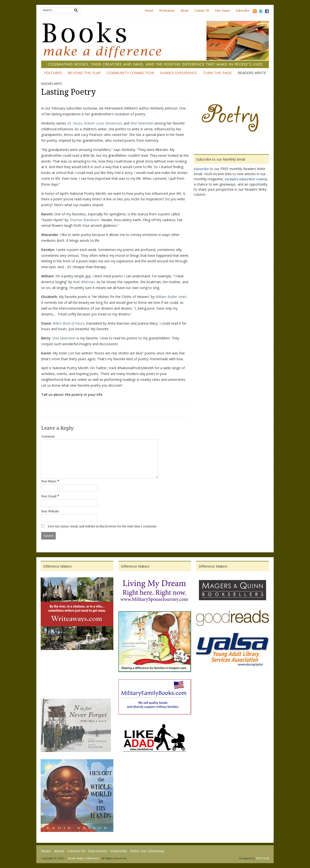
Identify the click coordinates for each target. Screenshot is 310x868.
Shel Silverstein (142, 123)
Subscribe (243, 11)
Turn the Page (217, 73)
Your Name (49, 481)
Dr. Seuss (74, 123)
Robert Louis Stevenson (103, 123)
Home (149, 11)
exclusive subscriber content (246, 179)
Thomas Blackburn (84, 220)
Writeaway (167, 11)
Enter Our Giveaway (147, 851)
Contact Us (202, 11)
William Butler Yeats (171, 297)
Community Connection (130, 73)
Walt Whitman (84, 282)
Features (53, 73)
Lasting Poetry (68, 92)
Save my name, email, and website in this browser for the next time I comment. (102, 526)
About (184, 11)
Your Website (50, 511)
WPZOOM (262, 858)
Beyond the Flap (84, 73)
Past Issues (223, 11)
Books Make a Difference (84, 858)
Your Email (49, 496)
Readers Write (252, 73)
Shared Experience (178, 73)
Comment (48, 437)
